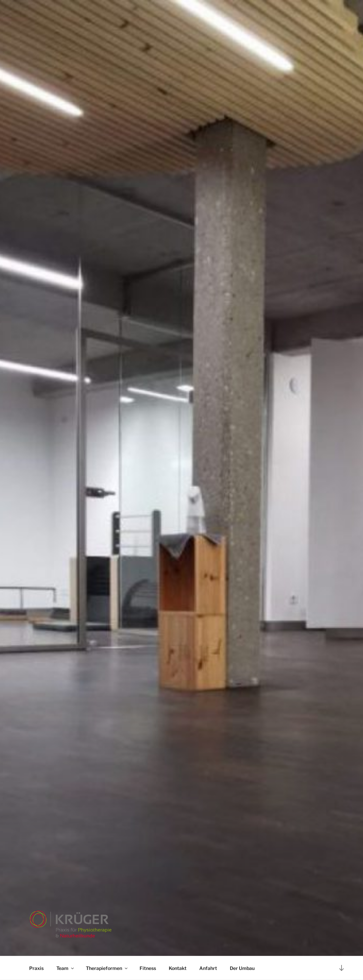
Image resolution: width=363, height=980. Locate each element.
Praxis (36, 968)
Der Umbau (242, 968)
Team (66, 968)
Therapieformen (107, 968)
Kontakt (178, 968)
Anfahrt (208, 968)
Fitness (148, 968)
